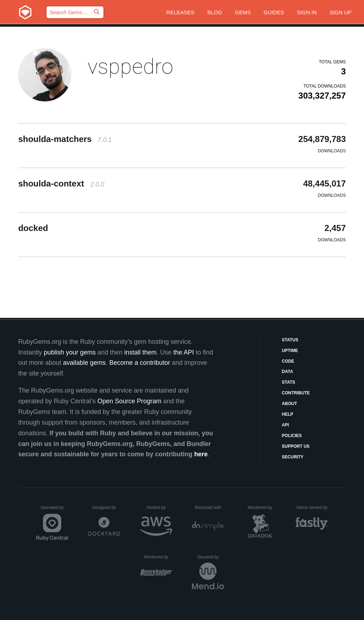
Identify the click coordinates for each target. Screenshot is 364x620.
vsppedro (130, 66)
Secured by (211, 557)
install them (140, 352)
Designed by (106, 508)
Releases (180, 12)
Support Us (296, 446)
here (201, 454)
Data (288, 372)
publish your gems (70, 352)
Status (290, 340)
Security (293, 457)
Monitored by (262, 508)
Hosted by (159, 508)
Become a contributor (140, 363)
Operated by (54, 510)
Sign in (307, 12)
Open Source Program (129, 401)
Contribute (296, 393)
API (285, 425)
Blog (215, 12)
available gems (84, 363)
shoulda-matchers (65, 139)
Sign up (341, 12)
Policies (292, 436)
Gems (243, 12)
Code (288, 361)
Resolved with (209, 508)
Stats (289, 382)
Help (288, 414)
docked (33, 228)
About (290, 404)
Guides (274, 12)
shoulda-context (61, 183)
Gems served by (312, 508)
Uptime (290, 351)
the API (183, 352)
